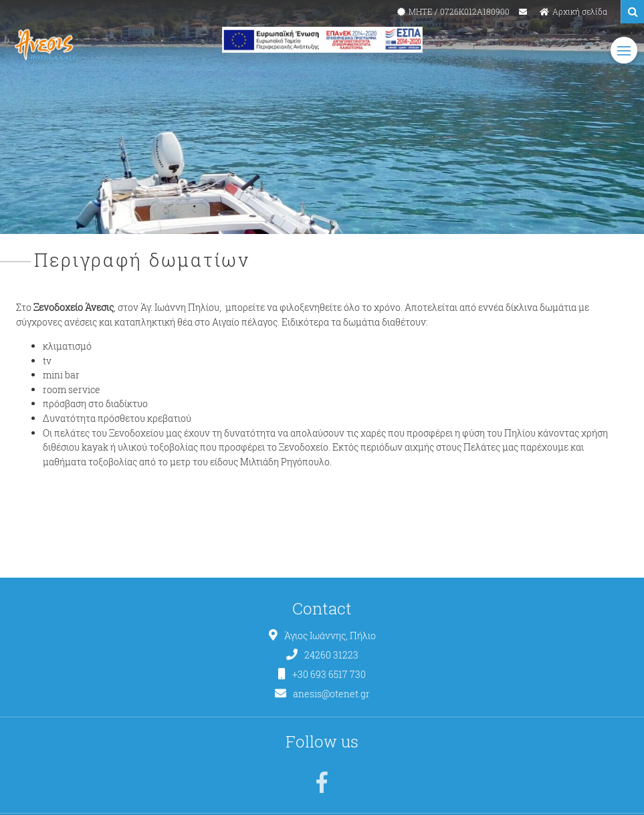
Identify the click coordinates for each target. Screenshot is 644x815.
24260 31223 (331, 655)
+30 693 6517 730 (329, 675)
